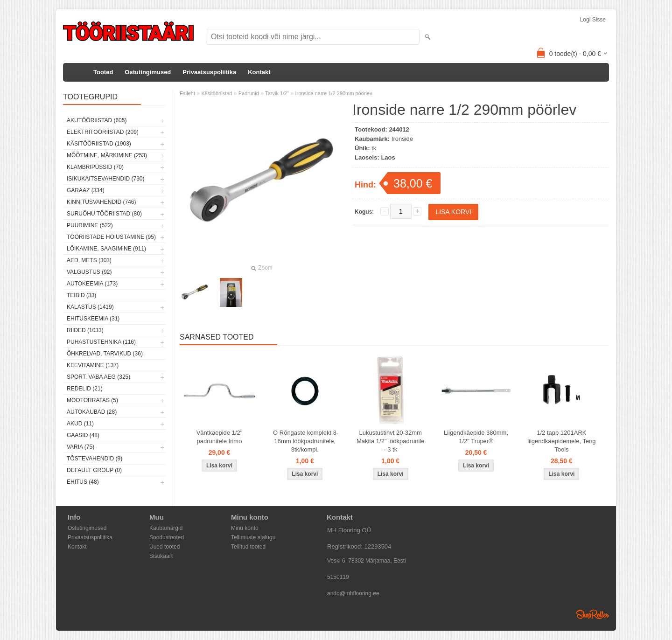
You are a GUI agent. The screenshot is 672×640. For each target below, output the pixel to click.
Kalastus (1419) (90, 307)
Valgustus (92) (89, 272)
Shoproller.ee (593, 614)
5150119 (338, 577)
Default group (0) (94, 470)
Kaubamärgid (166, 528)
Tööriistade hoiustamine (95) (111, 237)
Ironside (402, 139)
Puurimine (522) (90, 225)
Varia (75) (80, 447)
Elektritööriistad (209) (103, 132)
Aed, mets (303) (89, 260)
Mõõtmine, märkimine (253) (107, 155)
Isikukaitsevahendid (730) (106, 179)
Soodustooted (167, 537)
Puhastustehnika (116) (101, 342)
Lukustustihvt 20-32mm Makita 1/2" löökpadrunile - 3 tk (391, 441)
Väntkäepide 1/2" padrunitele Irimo (220, 437)
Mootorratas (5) (92, 400)
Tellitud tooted (248, 547)
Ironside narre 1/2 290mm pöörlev (333, 93)
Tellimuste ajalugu (253, 537)
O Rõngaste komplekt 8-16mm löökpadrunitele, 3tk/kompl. (305, 441)
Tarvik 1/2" (277, 93)
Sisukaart (161, 556)
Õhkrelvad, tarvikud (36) (105, 354)
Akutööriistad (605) (97, 120)
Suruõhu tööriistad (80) (104, 214)
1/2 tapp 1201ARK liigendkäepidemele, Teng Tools (561, 441)
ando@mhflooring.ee (353, 593)
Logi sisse (593, 20)
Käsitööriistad (217, 93)
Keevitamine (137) (93, 365)
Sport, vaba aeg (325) (98, 377)
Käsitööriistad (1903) (99, 144)
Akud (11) (80, 424)
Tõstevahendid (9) (94, 459)
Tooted (103, 72)
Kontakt (259, 72)
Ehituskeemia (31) (93, 319)
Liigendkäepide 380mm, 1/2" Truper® (476, 437)
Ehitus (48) (83, 482)
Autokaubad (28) (92, 412)
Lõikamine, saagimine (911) (106, 249)
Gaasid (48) (83, 435)
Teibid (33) (81, 295)
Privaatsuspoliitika (209, 72)
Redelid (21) (85, 389)
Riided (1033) (85, 330)
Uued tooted (164, 547)
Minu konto (245, 528)
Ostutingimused (148, 72)
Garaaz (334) (86, 190)
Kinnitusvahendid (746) (101, 202)
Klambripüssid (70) (95, 167)
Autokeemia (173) (92, 284)
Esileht (187, 93)
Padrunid (249, 93)
